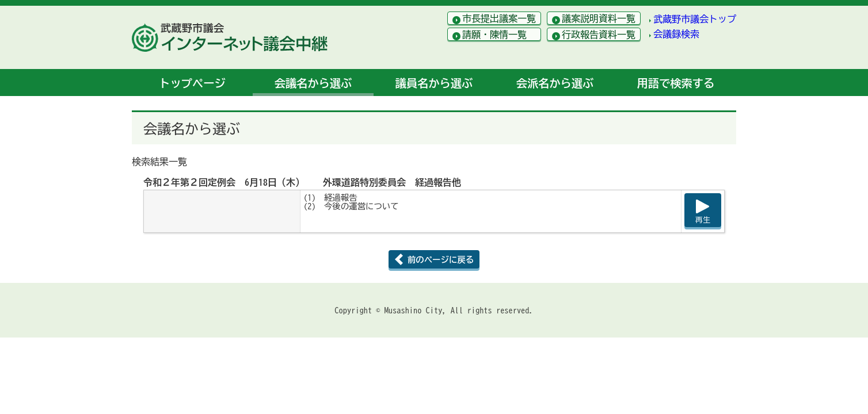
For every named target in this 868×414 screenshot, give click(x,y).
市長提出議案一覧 (499, 18)
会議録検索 (676, 34)
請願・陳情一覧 (494, 34)
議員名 (434, 83)
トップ (192, 83)
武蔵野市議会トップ (695, 19)
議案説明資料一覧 (599, 18)
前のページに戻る (441, 260)
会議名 (313, 83)
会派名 (555, 83)
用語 (676, 83)
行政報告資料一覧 (599, 34)
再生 (703, 220)
